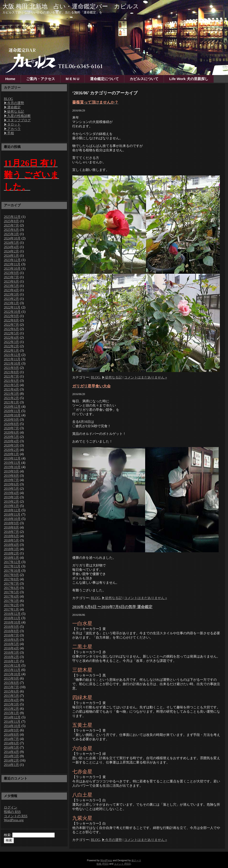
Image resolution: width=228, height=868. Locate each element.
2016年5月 (11, 644)
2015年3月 (11, 704)
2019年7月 (11, 480)
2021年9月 (11, 368)
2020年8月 (11, 424)
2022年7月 (11, 325)
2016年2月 (11, 657)
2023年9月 (11, 273)
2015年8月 (11, 683)
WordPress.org (14, 820)
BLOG (8, 99)
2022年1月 (11, 351)
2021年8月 (11, 372)
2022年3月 (11, 342)
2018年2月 (11, 553)
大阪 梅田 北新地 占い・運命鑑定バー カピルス (71, 6)
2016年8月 (11, 631)
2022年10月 (12, 312)
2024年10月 (12, 238)
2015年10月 (12, 674)
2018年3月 (11, 549)
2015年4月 (11, 700)
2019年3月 (11, 497)
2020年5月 (11, 437)
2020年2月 (11, 450)
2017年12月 (12, 562)
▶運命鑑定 (12, 107)
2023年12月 (12, 260)
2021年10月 (12, 364)
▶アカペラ (12, 129)
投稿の (12, 812)
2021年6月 (11, 381)
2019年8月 (11, 476)
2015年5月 (11, 696)
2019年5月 (11, 489)
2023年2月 (11, 299)
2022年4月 (11, 338)
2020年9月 (11, 420)
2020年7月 (11, 428)
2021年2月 (11, 398)
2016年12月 (12, 614)
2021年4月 (11, 389)
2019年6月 (11, 484)
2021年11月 (12, 359)
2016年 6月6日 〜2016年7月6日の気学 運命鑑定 (112, 607)
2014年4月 (11, 752)
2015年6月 (11, 691)
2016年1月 (11, 661)
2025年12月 (12, 217)
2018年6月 (11, 536)
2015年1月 (11, 713)
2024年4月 (11, 247)
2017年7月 (11, 584)
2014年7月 (11, 739)
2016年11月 (12, 618)
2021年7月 (11, 376)
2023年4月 (11, 290)
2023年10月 (12, 269)
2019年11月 (12, 463)
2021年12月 (12, 355)
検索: (8, 835)
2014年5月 (11, 748)
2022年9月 (11, 316)
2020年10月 (12, 415)
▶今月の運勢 (14, 103)
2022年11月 (12, 307)
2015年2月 (11, 709)
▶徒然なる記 (14, 112)
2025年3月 (11, 234)
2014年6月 (11, 743)
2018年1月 (11, 558)
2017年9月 (11, 575)
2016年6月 (11, 640)
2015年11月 (12, 670)
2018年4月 (11, 545)
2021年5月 (11, 385)
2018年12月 (12, 510)
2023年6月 (11, 282)
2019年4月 (11, 493)
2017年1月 (11, 609)
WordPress (106, 860)
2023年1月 (11, 303)
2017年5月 (11, 592)
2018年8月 (11, 527)
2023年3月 (11, 294)
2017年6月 (11, 588)
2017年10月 (12, 571)
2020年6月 (11, 433)
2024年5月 (11, 243)
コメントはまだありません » (146, 377)
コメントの (16, 816)
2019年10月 (12, 467)
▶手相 (9, 133)
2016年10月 (12, 622)
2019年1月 (11, 506)
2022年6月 (11, 329)
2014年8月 (11, 735)
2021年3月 (11, 394)
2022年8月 (11, 320)
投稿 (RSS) (102, 864)
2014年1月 (11, 765)
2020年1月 (11, 454)
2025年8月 (11, 221)
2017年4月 (11, 597)
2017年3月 (11, 601)
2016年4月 (11, 648)
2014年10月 (12, 726)
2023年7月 (11, 277)
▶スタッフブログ (17, 120)
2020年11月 (12, 411)
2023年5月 (11, 286)
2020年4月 (11, 441)
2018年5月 (11, 540)
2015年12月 (12, 666)
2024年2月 (11, 251)
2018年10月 (12, 519)
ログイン (11, 807)
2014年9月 (11, 730)
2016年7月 (11, 635)
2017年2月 (11, 605)
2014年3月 (11, 756)
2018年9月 (11, 523)
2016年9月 (11, 627)
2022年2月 (11, 346)
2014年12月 (12, 717)
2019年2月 (11, 502)
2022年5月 (11, 333)
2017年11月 (12, 566)
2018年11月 (12, 515)
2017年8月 (11, 579)
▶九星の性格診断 (17, 116)
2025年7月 (11, 225)
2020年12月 (12, 407)
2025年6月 (11, 230)
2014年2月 (11, 760)
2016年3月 (11, 653)
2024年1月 (11, 256)
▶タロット (12, 125)
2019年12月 (12, 458)
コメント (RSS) (122, 864)
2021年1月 (11, 402)
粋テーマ (136, 860)
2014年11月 (12, 722)
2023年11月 (12, 264)
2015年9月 (11, 679)
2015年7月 (11, 687)
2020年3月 (11, 446)
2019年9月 (11, 471)
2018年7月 (11, 532)
